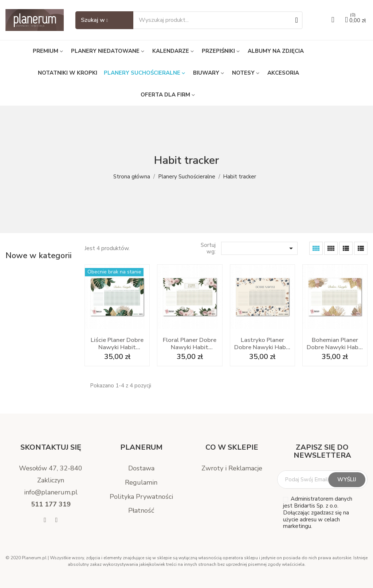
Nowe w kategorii (39, 256)
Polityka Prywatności (141, 497)
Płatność (141, 510)
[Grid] (316, 248)
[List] (361, 248)
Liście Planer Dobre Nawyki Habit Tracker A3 (117, 344)
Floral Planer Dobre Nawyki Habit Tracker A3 (190, 344)
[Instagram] (57, 520)
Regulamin (141, 482)
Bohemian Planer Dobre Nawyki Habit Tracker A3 (335, 344)
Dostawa (141, 468)
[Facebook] (45, 520)
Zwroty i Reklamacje (232, 468)
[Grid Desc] (331, 248)
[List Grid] (346, 248)
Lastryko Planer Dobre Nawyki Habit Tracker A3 (262, 344)
